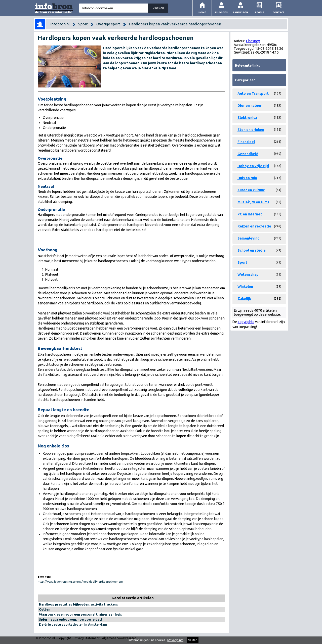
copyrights (246, 322)
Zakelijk (244, 299)
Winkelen (245, 287)
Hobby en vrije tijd (253, 166)
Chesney (253, 41)
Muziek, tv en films (253, 202)
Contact (279, 12)
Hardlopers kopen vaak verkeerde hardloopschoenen (175, 24)
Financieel (246, 142)
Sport (83, 24)
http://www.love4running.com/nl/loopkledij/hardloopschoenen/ (80, 582)
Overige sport (108, 24)
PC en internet (250, 214)
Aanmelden (240, 12)
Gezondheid (248, 154)
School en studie (252, 250)
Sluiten (193, 640)
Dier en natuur (250, 106)
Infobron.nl (60, 24)
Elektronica (247, 118)
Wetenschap (248, 274)
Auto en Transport (253, 94)
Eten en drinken (251, 130)
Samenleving (249, 238)
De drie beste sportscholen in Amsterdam (73, 624)
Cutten (45, 609)
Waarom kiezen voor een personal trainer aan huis (80, 614)
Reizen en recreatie (254, 226)
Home (202, 12)
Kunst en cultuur (251, 190)
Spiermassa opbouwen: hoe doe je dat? (71, 619)
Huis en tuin (247, 178)
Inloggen (221, 12)
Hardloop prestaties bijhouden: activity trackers (78, 604)
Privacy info (176, 640)
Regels (260, 12)
